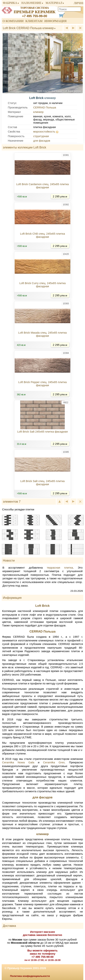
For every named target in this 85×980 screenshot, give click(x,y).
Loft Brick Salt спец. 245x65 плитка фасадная (42, 483)
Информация (55, 21)
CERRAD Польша (45, 107)
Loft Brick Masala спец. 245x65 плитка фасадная (43, 334)
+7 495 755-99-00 (35, 16)
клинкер (38, 112)
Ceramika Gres (54, 762)
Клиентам (34, 21)
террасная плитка (60, 568)
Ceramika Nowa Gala (18, 762)
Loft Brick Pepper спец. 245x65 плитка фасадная (43, 384)
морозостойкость (44, 131)
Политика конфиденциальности (30, 976)
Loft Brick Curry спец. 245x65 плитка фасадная (42, 285)
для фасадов (42, 141)
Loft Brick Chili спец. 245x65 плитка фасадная (42, 235)
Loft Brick (42, 606)
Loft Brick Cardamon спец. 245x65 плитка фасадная (43, 186)
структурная (41, 136)
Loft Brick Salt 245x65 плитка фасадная (42, 432)
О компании (13, 21)
